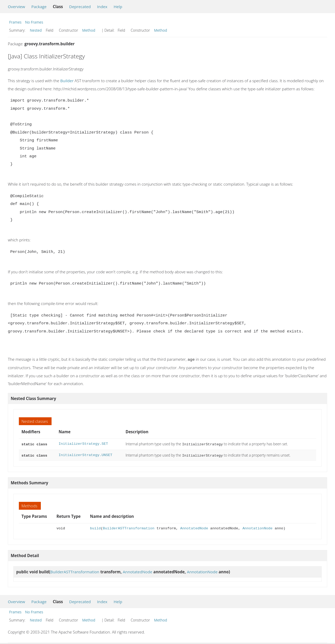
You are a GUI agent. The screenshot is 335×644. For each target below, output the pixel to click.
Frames (15, 22)
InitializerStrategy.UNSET (85, 454)
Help (118, 7)
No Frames (34, 22)
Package (39, 7)
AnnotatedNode (194, 527)
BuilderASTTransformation (129, 527)
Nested (36, 30)
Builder (67, 81)
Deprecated (80, 7)
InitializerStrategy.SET (83, 443)
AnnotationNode (257, 527)
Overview (16, 7)
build (95, 527)
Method (89, 30)
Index (102, 7)
